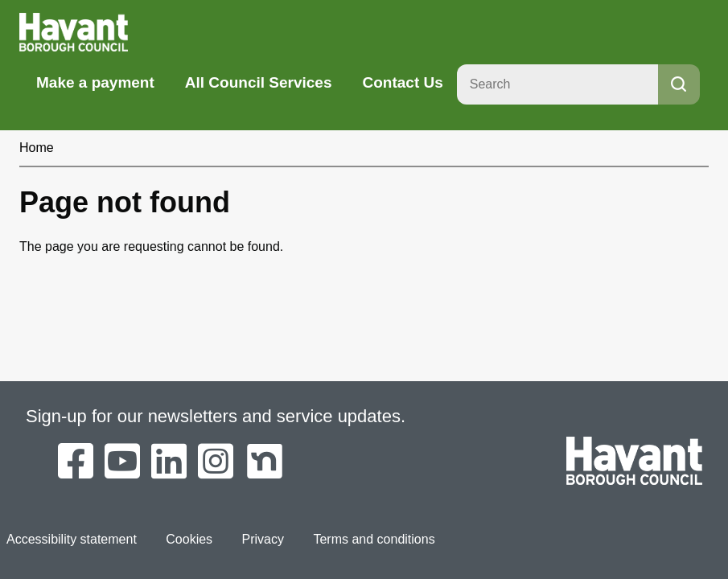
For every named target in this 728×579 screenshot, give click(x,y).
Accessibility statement (72, 539)
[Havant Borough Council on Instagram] (216, 462)
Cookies (189, 539)
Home (37, 148)
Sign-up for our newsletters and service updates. (216, 416)
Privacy (263, 539)
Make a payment (95, 82)
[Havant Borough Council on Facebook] (76, 462)
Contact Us (402, 82)
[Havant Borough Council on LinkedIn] (169, 462)
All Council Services (259, 82)
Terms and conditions (374, 539)
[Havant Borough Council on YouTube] (122, 462)
